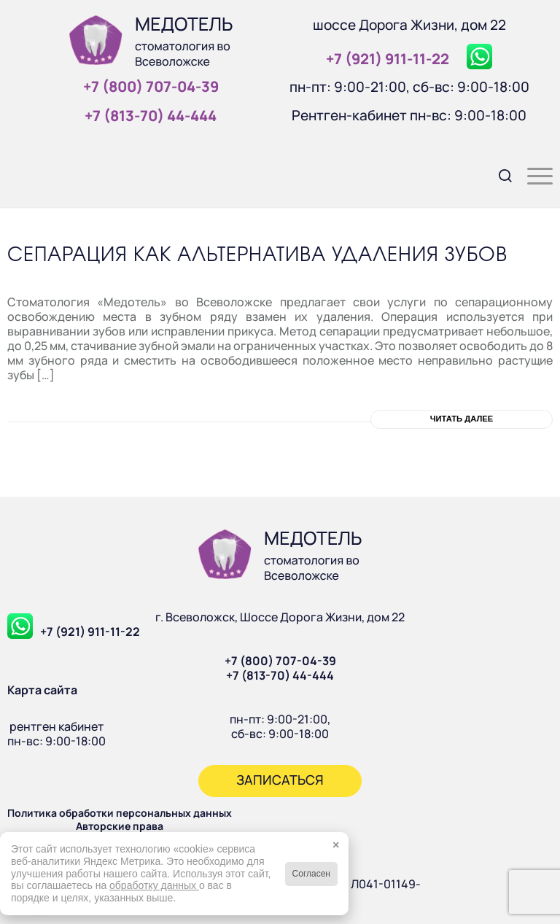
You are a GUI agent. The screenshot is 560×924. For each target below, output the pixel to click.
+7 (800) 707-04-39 (280, 661)
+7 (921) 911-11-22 (90, 632)
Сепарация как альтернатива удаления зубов (257, 255)
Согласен (311, 874)
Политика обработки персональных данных (120, 813)
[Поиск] (498, 174)
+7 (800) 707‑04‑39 (151, 86)
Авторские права (120, 826)
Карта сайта (42, 690)
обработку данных (154, 885)
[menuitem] (498, 174)
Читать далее (462, 419)
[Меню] (533, 174)
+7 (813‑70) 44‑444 (151, 116)
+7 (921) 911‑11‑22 (388, 59)
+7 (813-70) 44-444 (280, 675)
